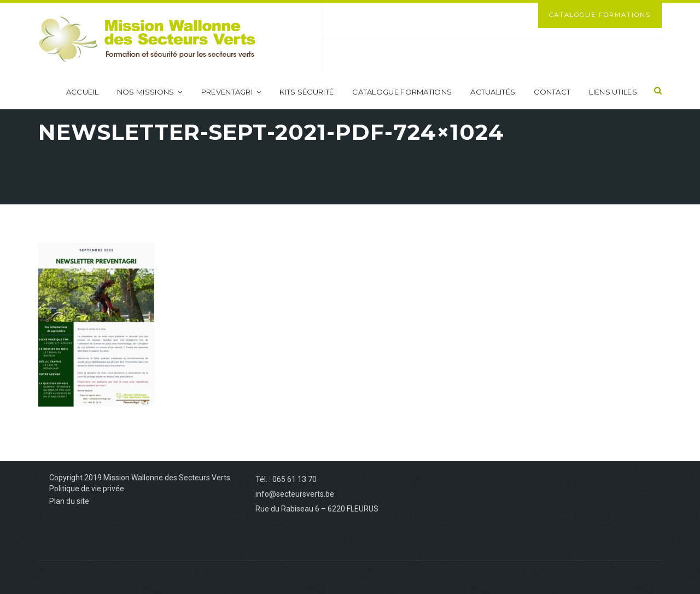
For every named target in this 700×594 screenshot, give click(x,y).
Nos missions (150, 92)
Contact (552, 92)
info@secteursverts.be (295, 494)
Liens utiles (613, 92)
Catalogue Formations (600, 15)
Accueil (82, 92)
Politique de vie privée (87, 489)
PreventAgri (231, 92)
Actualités (493, 92)
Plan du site (69, 501)
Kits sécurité (307, 92)
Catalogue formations (402, 92)
